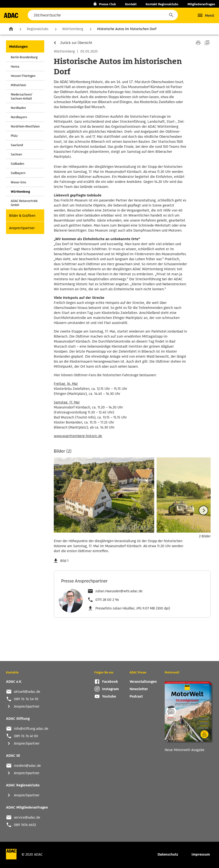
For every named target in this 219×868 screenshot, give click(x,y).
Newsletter (139, 689)
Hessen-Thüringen (23, 76)
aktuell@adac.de (27, 692)
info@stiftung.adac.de (31, 729)
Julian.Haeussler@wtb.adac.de (119, 591)
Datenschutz (168, 854)
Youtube (109, 696)
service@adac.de (27, 817)
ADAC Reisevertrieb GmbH (24, 203)
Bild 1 (64, 561)
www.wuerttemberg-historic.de (78, 436)
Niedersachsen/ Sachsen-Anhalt (22, 96)
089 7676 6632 (25, 825)
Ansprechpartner (22, 228)
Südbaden (17, 164)
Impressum (201, 854)
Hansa (15, 66)
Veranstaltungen (143, 682)
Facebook (110, 682)
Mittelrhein (18, 85)
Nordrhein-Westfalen (25, 126)
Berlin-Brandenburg (24, 57)
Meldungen (18, 47)
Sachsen (16, 154)
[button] (171, 15)
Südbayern (18, 173)
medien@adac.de (27, 766)
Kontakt (131, 4)
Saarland (17, 145)
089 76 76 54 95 (26, 699)
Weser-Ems (19, 182)
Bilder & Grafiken (22, 216)
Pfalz (14, 136)
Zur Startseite (11, 29)
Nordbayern (19, 117)
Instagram (110, 689)
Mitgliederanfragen (201, 4)
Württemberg (73, 29)
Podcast (136, 696)
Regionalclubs (38, 29)
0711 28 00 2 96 (107, 600)
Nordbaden (18, 108)
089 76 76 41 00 (26, 736)
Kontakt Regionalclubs (162, 4)
